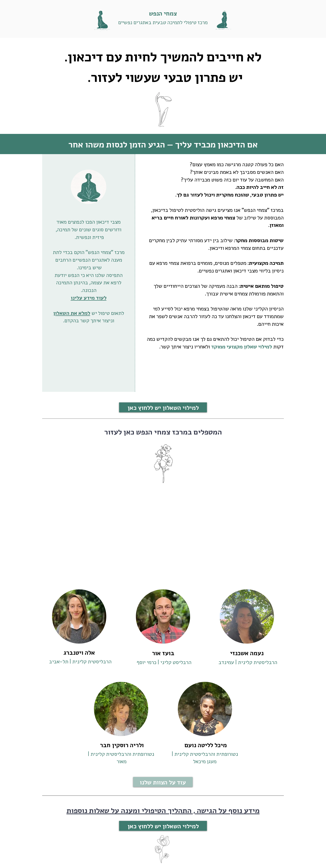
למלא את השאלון (72, 313)
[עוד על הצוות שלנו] (163, 782)
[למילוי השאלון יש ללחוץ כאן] (163, 407)
